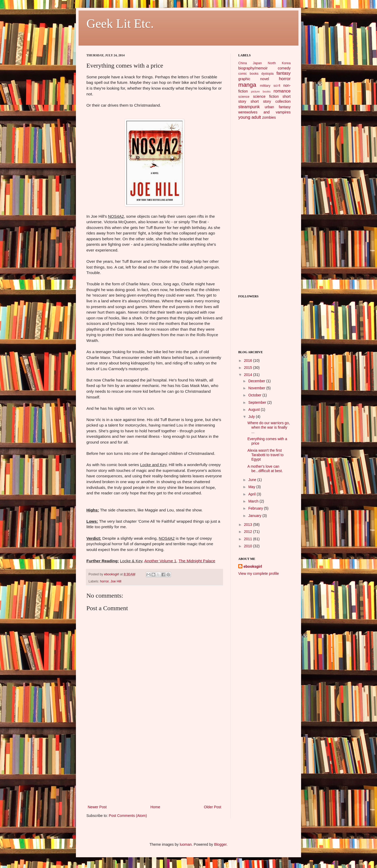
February (256, 508)
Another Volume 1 (160, 561)
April (252, 494)
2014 (249, 375)
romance (282, 91)
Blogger (220, 844)
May (252, 487)
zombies (269, 117)
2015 (249, 368)
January (255, 516)
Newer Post (97, 807)
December (257, 381)
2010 (249, 546)
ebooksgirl (112, 574)
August (254, 410)
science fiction (266, 96)
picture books (261, 91)
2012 (249, 532)
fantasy (284, 73)
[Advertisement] (154, 765)
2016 (249, 361)
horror (104, 581)
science (244, 97)
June (253, 480)
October (255, 395)
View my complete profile (259, 574)
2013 (249, 525)
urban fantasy (278, 107)
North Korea (279, 63)
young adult (250, 117)
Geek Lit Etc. (120, 23)
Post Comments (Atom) (128, 816)
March (254, 501)
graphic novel (254, 79)
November (257, 388)
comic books (248, 74)
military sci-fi (270, 86)
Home (155, 807)
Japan (257, 63)
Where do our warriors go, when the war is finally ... (269, 427)
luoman (186, 844)
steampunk (249, 107)
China (243, 63)
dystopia (267, 74)
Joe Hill (116, 581)
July (252, 417)
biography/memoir (253, 68)
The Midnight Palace (197, 561)
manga (247, 85)
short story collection (271, 101)
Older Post (213, 807)
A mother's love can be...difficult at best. (265, 469)
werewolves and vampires (264, 112)
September (258, 402)
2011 (249, 539)
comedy (284, 68)
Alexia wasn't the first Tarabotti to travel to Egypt (265, 455)
